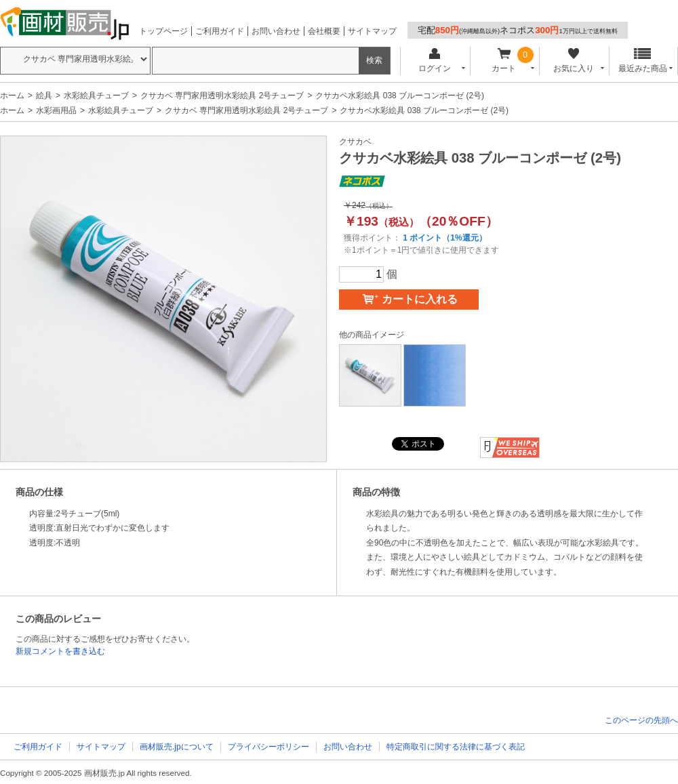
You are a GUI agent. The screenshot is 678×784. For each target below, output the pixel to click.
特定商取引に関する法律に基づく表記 (456, 747)
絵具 (44, 96)
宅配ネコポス (518, 30)
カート (504, 61)
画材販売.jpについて (177, 747)
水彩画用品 (56, 110)
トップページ (163, 31)
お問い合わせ (276, 31)
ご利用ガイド (220, 31)
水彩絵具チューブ (96, 96)
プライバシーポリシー (268, 747)
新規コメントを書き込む (60, 651)
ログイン (434, 61)
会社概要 (324, 31)
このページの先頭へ (641, 720)
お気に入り (573, 61)
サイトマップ (372, 31)
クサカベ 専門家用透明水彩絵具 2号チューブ (222, 96)
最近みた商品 (643, 61)
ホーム (12, 96)
